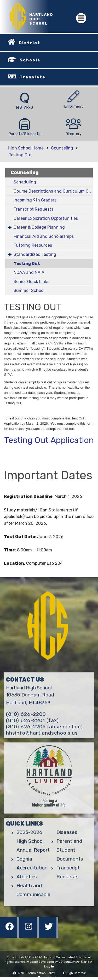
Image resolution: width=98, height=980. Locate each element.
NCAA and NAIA (29, 272)
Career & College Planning (39, 227)
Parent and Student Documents (70, 850)
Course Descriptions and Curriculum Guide (53, 191)
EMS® (88, 962)
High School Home (26, 148)
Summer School (29, 290)
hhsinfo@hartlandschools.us (42, 733)
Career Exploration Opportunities (46, 218)
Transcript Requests (33, 209)
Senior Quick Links (31, 282)
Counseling (62, 148)
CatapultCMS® (69, 962)
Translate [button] (33, 77)
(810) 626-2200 (26, 714)
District (30, 43)
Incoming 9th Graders (35, 200)
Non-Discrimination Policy (34, 973)
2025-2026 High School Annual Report (33, 841)
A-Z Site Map (49, 978)
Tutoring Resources (33, 245)
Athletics (27, 877)
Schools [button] (30, 60)
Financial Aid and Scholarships (44, 236)
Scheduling (25, 182)
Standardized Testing (35, 254)
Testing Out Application (49, 440)
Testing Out (20, 155)
